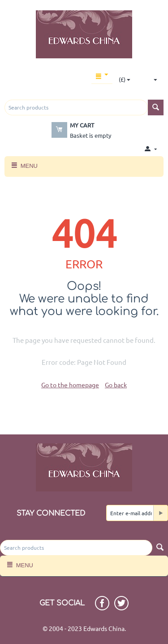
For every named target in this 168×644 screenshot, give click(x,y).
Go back (116, 385)
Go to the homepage (70, 385)
